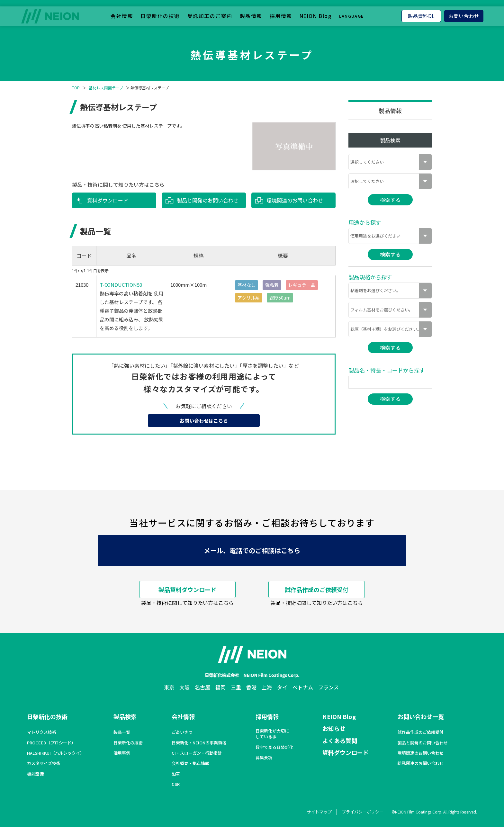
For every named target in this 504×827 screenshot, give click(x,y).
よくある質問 (340, 741)
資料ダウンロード (108, 200)
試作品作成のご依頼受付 (317, 589)
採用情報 (281, 16)
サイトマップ (319, 812)
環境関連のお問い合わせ (295, 200)
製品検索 (125, 716)
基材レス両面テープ (106, 88)
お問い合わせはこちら (204, 421)
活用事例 (122, 753)
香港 (251, 687)
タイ (282, 687)
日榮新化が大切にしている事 (272, 734)
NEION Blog (316, 16)
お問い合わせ (464, 16)
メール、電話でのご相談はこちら (252, 550)
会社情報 (122, 16)
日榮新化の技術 (160, 16)
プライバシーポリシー (363, 812)
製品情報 (251, 16)
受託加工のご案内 (210, 16)
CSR (176, 784)
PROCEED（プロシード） (51, 743)
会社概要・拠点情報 (190, 763)
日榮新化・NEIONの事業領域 (199, 743)
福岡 (221, 687)
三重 (236, 687)
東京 (169, 687)
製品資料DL (421, 16)
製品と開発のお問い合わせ (208, 200)
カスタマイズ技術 (44, 763)
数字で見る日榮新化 (274, 747)
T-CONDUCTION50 (121, 285)
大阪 (184, 687)
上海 (267, 687)
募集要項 (264, 758)
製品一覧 (122, 732)
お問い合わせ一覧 (421, 716)
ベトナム (303, 687)
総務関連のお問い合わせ (421, 763)
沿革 (176, 774)
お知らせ (334, 728)
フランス (328, 687)
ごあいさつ (182, 732)
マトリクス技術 (42, 732)
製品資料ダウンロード (187, 589)
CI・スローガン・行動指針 (197, 753)
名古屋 (203, 687)
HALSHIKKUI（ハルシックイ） (56, 753)
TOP (76, 88)
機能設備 (35, 774)
